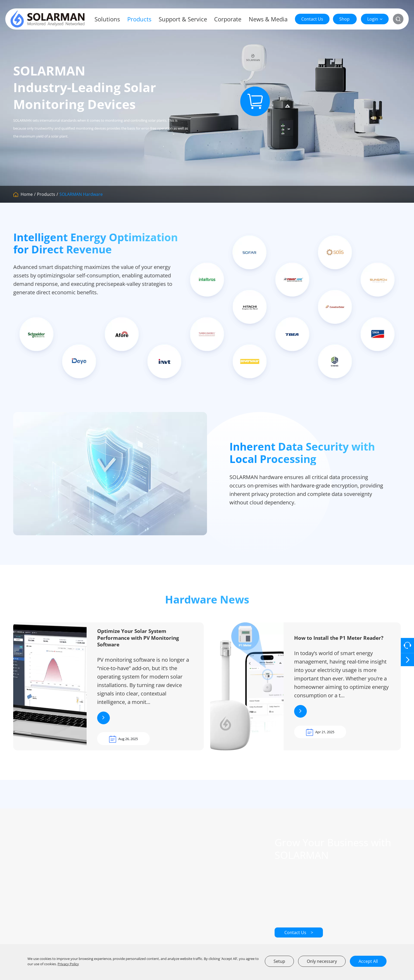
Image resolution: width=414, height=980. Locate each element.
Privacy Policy (68, 964)
